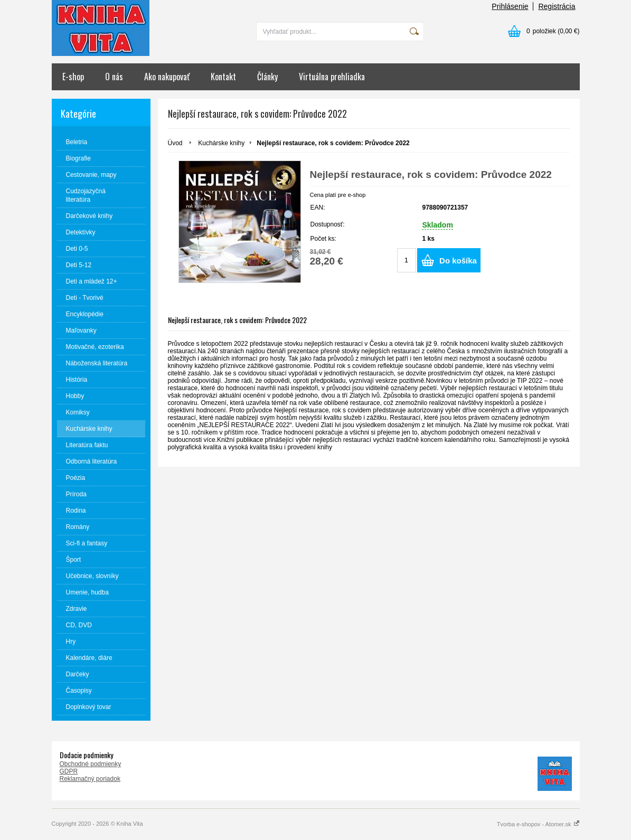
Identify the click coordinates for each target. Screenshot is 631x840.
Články (267, 77)
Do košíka (458, 261)
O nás (114, 77)
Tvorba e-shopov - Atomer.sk (538, 824)
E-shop (73, 77)
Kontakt (223, 77)
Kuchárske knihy (221, 143)
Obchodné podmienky (91, 764)
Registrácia (557, 6)
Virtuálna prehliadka (332, 77)
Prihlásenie (510, 6)
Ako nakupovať (167, 77)
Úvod (175, 143)
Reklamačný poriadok (90, 779)
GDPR (69, 771)
